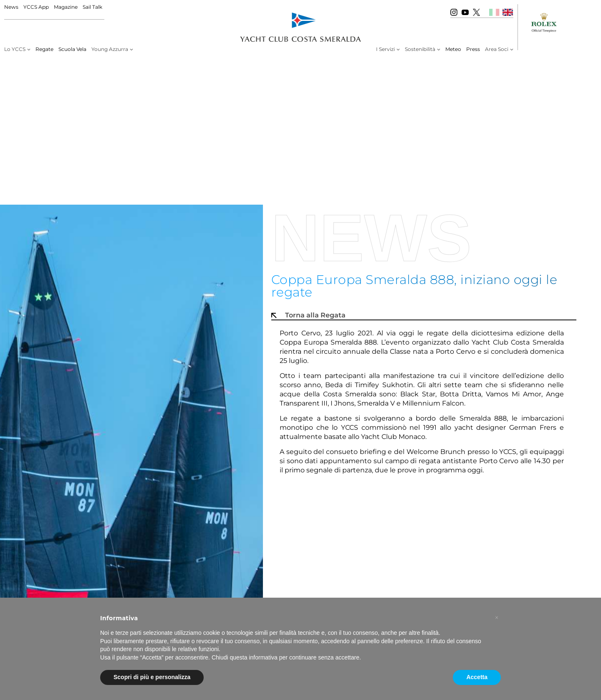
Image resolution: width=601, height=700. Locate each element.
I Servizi (385, 49)
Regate (44, 49)
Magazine (66, 7)
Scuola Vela (72, 49)
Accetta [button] (477, 677)
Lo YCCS (15, 49)
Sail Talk (92, 7)
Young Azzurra (110, 49)
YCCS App (36, 7)
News (11, 7)
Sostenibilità (420, 49)
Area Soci (497, 49)
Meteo (453, 49)
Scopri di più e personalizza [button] (152, 677)
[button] (497, 618)
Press (473, 49)
